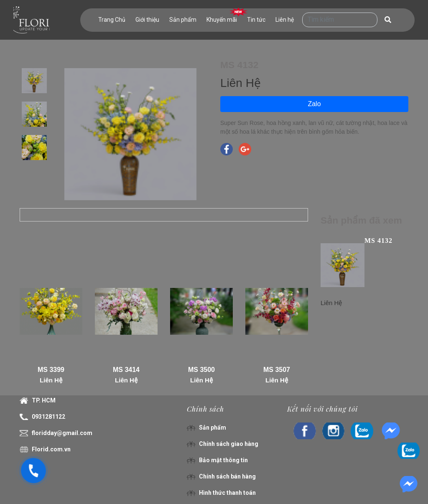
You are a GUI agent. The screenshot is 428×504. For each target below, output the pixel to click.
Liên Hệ (51, 380)
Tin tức (256, 20)
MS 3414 (126, 370)
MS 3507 (277, 370)
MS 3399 (51, 370)
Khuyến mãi (222, 20)
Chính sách (205, 409)
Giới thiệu (147, 20)
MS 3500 (201, 370)
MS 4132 (378, 241)
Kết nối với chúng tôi (322, 409)
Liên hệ (285, 20)
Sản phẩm (183, 20)
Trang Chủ (112, 20)
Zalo (314, 104)
